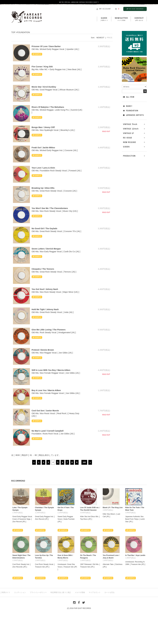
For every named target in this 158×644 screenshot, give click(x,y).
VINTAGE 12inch (131, 129)
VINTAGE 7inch (130, 124)
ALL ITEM (129, 97)
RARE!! (128, 106)
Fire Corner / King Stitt (42, 67)
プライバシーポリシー (38, 592)
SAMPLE (37, 54)
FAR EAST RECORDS (135, 9)
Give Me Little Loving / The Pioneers (49, 330)
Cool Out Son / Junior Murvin (45, 411)
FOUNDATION (131, 111)
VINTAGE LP (128, 133)
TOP (13, 32)
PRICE (110, 38)
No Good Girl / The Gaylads (44, 228)
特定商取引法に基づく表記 (61, 592)
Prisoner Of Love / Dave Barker (46, 46)
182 (84, 462)
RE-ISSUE (128, 138)
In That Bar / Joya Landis (135, 555)
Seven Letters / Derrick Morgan (46, 249)
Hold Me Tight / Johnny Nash (45, 309)
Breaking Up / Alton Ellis (43, 188)
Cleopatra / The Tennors (43, 269)
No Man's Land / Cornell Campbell (48, 431)
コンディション (20, 592)
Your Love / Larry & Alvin (43, 168)
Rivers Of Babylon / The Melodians (48, 107)
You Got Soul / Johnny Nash (45, 289)
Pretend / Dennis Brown (43, 350)
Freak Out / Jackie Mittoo (43, 148)
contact (139, 19)
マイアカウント (95, 592)
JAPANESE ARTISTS (133, 115)
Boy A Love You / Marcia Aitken (46, 390)
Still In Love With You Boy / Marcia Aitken (51, 370)
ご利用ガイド (5, 592)
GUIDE (104, 19)
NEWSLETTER (121, 19)
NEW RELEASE (130, 142)
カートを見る (109, 592)
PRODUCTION (129, 156)
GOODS (126, 147)
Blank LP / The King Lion (113, 508)
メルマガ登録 (80, 592)
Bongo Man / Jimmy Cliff (43, 127)
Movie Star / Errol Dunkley (44, 87)
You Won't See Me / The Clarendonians (50, 208)
